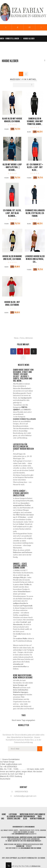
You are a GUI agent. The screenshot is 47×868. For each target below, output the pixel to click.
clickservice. (36, 866)
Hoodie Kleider (10, 61)
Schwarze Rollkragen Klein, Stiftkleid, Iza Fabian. (35, 213)
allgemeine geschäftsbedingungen (21, 817)
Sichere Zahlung (14, 819)
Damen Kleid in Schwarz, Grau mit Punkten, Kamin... (35, 121)
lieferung (13, 814)
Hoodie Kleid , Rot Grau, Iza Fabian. (12, 304)
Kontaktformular (37, 819)
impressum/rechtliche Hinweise (32, 814)
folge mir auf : (23, 345)
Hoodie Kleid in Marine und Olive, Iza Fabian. (12, 258)
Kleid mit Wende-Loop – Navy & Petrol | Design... (12, 167)
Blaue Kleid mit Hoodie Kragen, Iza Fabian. (12, 120)
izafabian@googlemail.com (25, 796)
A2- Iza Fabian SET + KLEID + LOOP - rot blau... (35, 167)
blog (25, 819)
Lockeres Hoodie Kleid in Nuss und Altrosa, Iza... (35, 259)
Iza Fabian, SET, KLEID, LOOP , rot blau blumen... (12, 213)
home (4, 814)
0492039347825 (21, 792)
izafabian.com (20, 846)
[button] (18, 27)
